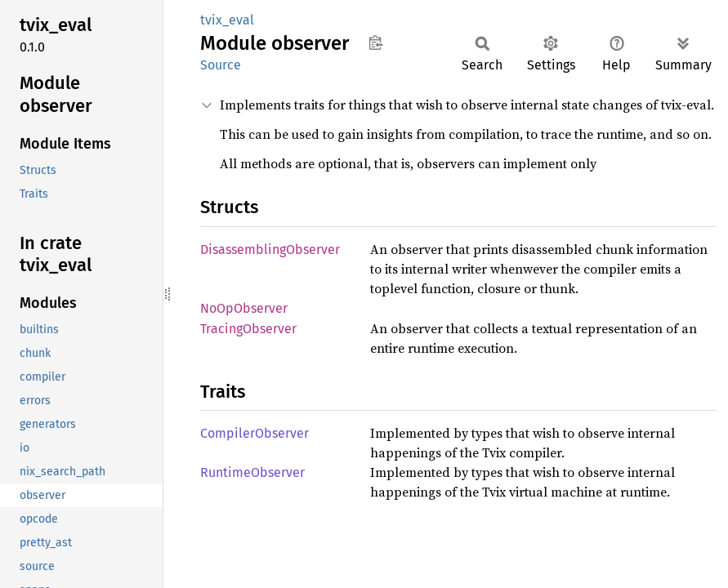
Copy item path (375, 42)
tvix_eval (227, 20)
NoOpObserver (244, 308)
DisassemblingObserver (270, 249)
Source (221, 65)
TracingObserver (248, 329)
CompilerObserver (255, 433)
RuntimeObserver (252, 472)
